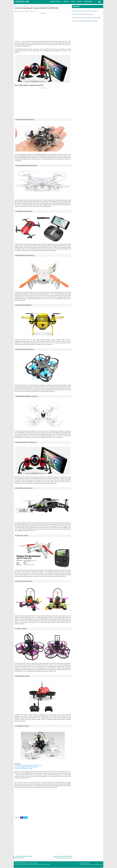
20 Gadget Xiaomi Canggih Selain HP (83, 14)
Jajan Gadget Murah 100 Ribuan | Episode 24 (85, 11)
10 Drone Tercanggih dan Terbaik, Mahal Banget (26, 767)
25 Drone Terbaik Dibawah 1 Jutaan (23, 769)
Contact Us (21, 865)
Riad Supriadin (99, 865)
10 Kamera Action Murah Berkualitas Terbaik (85, 21)
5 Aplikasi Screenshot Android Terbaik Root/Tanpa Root (62, 857)
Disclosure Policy (29, 865)
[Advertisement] (43, 27)
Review (34, 11)
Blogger (87, 863)
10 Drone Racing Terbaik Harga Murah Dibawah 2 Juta (28, 765)
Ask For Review (46, 865)
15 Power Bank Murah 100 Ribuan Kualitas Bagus (86, 18)
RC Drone (29, 11)
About (16, 865)
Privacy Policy (38, 865)
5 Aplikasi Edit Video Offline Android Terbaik (23, 857)
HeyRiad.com (18, 41)
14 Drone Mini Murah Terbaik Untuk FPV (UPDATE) (38, 8)
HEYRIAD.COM (22, 2)
